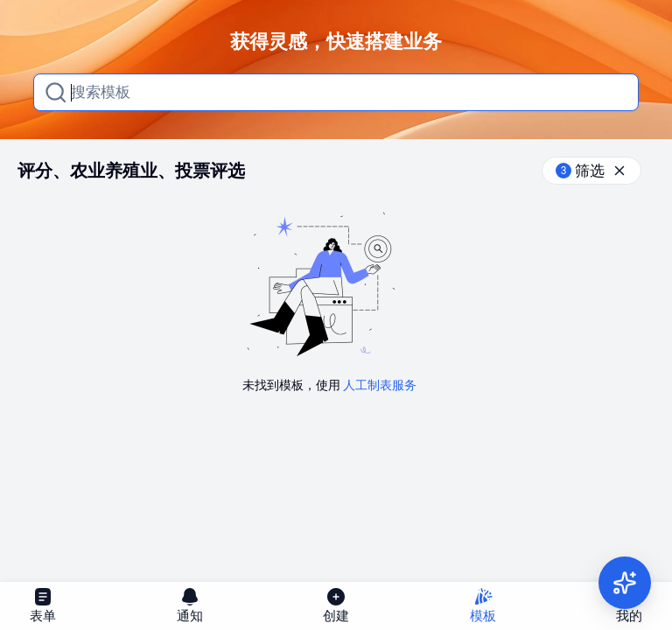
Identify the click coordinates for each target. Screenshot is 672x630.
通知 (190, 605)
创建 (336, 605)
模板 (483, 605)
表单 (43, 605)
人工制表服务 (380, 385)
